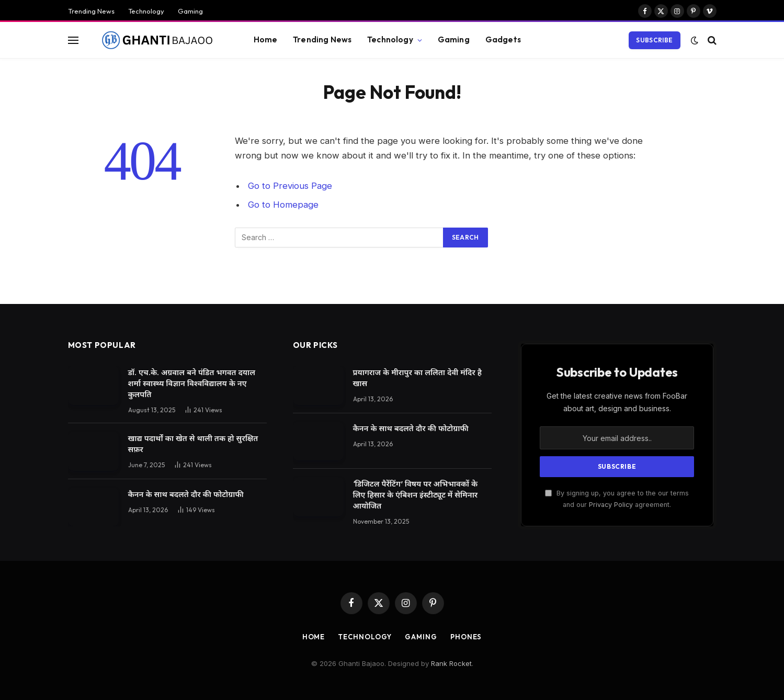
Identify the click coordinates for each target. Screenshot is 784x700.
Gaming (190, 11)
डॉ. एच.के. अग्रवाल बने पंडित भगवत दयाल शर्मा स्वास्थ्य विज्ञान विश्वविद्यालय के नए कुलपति (192, 383)
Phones (466, 637)
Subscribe (654, 40)
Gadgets (503, 39)
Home (266, 39)
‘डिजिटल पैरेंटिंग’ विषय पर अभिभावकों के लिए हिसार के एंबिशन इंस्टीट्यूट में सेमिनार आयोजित (416, 495)
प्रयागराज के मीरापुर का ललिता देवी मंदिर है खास (417, 378)
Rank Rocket (451, 663)
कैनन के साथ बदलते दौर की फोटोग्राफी (186, 494)
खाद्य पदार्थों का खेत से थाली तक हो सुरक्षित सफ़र (193, 444)
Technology (146, 11)
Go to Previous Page (290, 186)
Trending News (91, 11)
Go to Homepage (283, 205)
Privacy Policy (611, 505)
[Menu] (73, 40)
